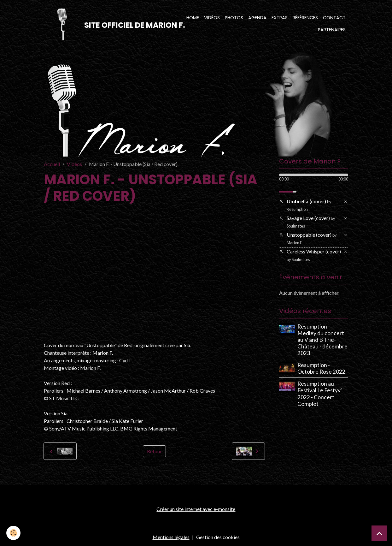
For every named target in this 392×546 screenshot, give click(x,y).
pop (91, 474)
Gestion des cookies (218, 537)
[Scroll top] (379, 533)
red (50, 474)
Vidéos (212, 18)
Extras (280, 18)
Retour (154, 451)
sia (63, 474)
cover (107, 474)
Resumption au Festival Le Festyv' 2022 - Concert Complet (320, 394)
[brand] (106, 24)
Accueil (52, 164)
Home (193, 18)
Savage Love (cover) (311, 222)
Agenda (257, 18)
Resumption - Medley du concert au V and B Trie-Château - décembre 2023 (322, 340)
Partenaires (332, 30)
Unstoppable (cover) (312, 238)
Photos (234, 18)
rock (76, 474)
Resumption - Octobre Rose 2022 (321, 368)
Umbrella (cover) (309, 205)
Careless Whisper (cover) (314, 255)
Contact (334, 18)
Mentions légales (171, 537)
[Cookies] (13, 533)
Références (305, 18)
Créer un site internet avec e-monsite (196, 509)
